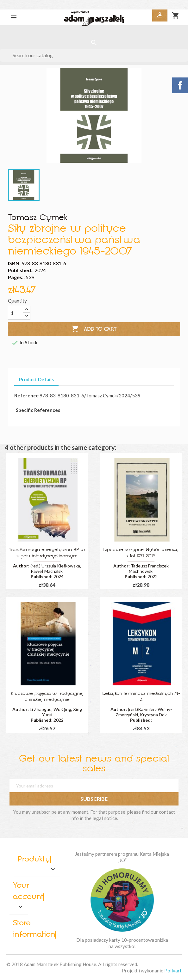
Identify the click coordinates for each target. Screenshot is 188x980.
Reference (26, 395)
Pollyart (173, 971)
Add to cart (94, 329)
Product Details (36, 379)
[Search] (94, 55)
